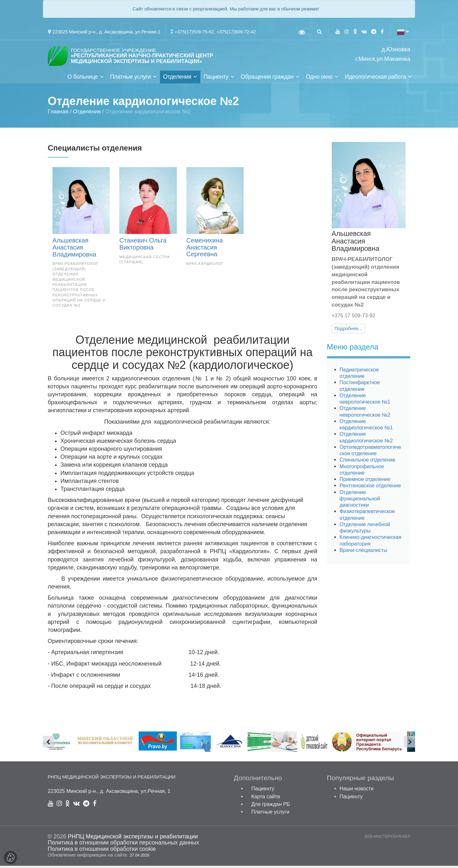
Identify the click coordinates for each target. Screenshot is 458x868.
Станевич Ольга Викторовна (143, 246)
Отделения (177, 79)
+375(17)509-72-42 (236, 32)
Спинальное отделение (368, 462)
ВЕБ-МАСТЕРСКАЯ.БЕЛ (388, 839)
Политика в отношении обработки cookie (102, 851)
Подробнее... (349, 331)
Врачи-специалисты (364, 552)
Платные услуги (130, 79)
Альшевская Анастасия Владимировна (74, 250)
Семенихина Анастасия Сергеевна (205, 250)
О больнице (83, 79)
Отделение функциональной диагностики (360, 501)
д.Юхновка (396, 49)
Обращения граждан (267, 79)
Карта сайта (266, 799)
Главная (58, 114)
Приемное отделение (365, 481)
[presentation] (49, 744)
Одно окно (319, 79)
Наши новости (357, 791)
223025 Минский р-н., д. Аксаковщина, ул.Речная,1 (106, 32)
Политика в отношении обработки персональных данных (123, 845)
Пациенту (216, 79)
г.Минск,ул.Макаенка (383, 59)
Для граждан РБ (271, 806)
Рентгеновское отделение (370, 488)
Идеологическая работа (375, 79)
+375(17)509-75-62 (194, 32)
